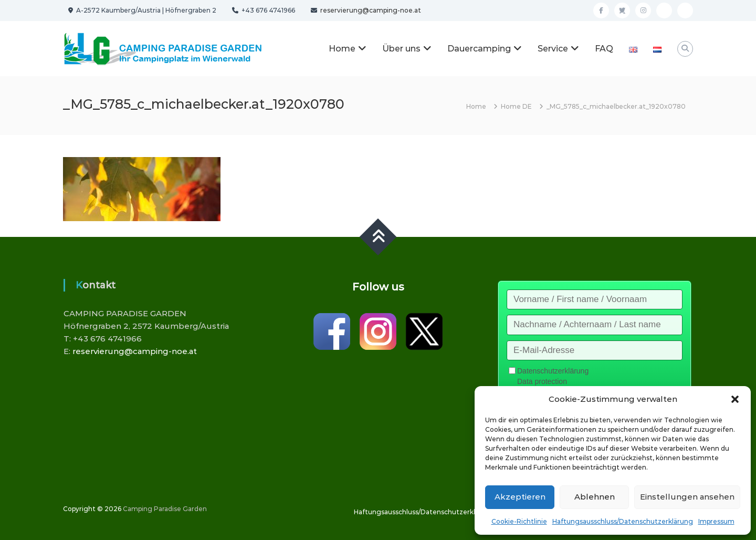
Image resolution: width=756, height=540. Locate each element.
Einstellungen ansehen (687, 497)
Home (342, 49)
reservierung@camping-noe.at (370, 10)
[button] (735, 399)
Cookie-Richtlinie (519, 521)
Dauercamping (479, 49)
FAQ (604, 49)
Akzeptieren (520, 497)
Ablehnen (595, 497)
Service (553, 49)
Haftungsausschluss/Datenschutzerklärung (623, 521)
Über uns (401, 49)
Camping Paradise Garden (165, 509)
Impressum (716, 521)
